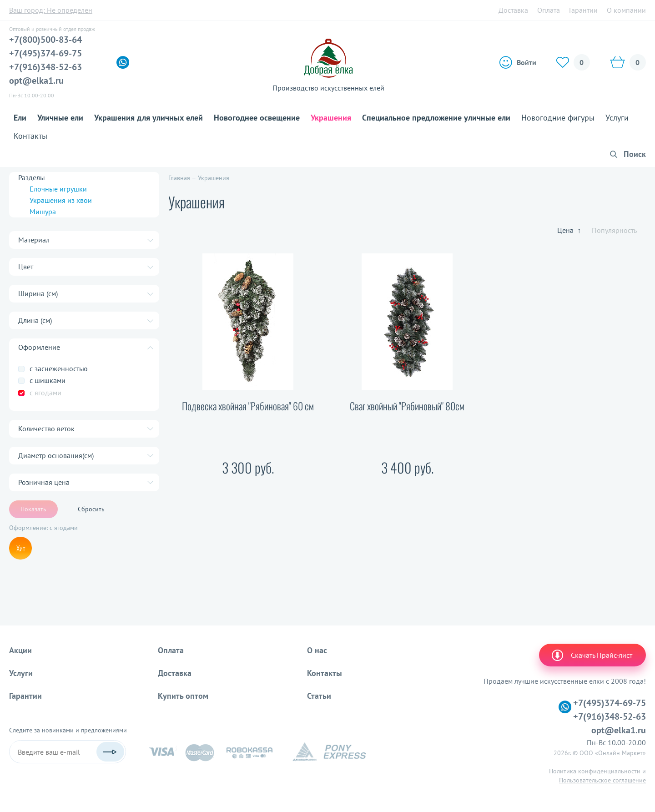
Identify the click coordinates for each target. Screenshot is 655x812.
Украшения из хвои (61, 200)
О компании (626, 10)
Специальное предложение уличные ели (436, 118)
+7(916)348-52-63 (45, 67)
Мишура (43, 212)
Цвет (26, 267)
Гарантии (583, 10)
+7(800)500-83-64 (45, 40)
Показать (33, 509)
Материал (34, 240)
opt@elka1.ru (36, 81)
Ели (20, 118)
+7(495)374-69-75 (45, 53)
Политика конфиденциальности (595, 771)
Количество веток (46, 429)
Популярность (614, 230)
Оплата (549, 10)
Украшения (331, 118)
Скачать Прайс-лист (591, 655)
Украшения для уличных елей (149, 118)
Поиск (635, 154)
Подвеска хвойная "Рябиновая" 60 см (248, 406)
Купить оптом (183, 696)
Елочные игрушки (58, 189)
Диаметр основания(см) (56, 455)
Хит (21, 548)
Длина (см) (35, 320)
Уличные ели (60, 118)
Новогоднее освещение (257, 118)
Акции (20, 650)
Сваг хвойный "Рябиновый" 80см (407, 406)
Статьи (319, 696)
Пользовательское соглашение (602, 780)
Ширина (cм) (38, 293)
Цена (569, 230)
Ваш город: (51, 10)
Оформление (39, 347)
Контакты (30, 136)
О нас (317, 650)
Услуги (617, 118)
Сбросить (91, 509)
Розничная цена (44, 482)
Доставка (513, 10)
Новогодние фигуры (558, 118)
